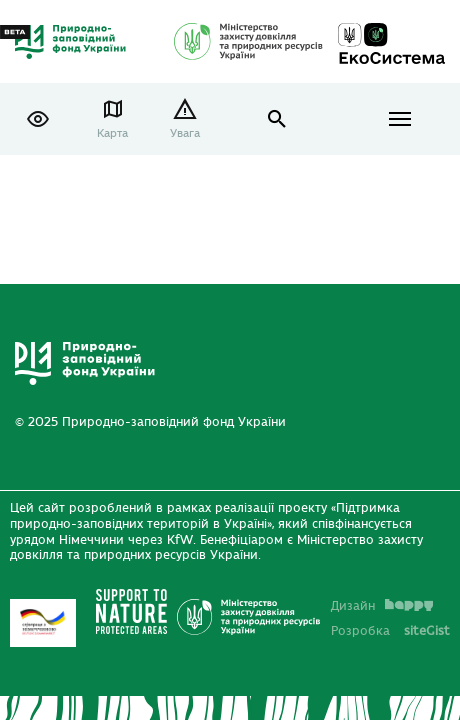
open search (277, 119)
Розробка (390, 631)
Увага (185, 133)
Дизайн (382, 606)
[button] (38, 119)
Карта (112, 133)
